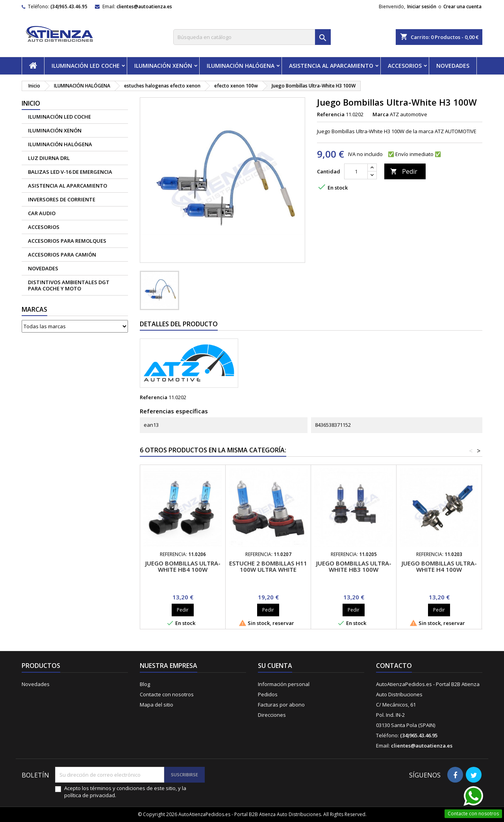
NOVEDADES (453, 66)
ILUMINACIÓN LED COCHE (86, 66)
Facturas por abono (281, 705)
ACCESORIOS (405, 66)
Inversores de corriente (62, 199)
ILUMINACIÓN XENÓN (163, 66)
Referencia (331, 114)
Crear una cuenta (462, 7)
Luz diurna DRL (49, 158)
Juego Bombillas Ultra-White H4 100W (439, 566)
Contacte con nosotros (167, 694)
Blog (145, 684)
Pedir (404, 171)
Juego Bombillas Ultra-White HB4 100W (183, 566)
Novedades (36, 684)
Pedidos (268, 694)
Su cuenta (275, 666)
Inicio (31, 103)
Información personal (284, 684)
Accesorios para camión (62, 255)
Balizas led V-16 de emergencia (70, 172)
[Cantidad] (356, 171)
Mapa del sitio (157, 705)
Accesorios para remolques (67, 241)
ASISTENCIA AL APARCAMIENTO (331, 66)
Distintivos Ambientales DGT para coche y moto (69, 285)
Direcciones (272, 715)
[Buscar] (252, 37)
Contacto (394, 666)
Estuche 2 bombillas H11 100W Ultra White (268, 566)
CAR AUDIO (42, 213)
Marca (381, 114)
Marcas (34, 309)
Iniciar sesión (422, 7)
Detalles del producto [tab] (179, 324)
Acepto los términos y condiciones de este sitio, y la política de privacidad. (125, 792)
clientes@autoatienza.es (144, 7)
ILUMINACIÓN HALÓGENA (241, 66)
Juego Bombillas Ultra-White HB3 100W (354, 566)
